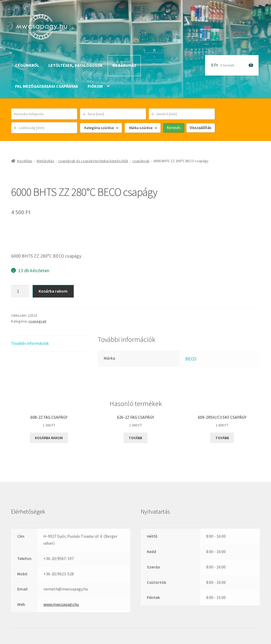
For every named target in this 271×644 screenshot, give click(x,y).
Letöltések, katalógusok (76, 65)
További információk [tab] (30, 343)
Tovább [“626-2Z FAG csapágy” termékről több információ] (135, 438)
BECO (191, 359)
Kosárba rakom (53, 291)
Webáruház (124, 65)
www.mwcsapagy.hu (61, 604)
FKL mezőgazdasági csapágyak (47, 86)
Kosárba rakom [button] (49, 438)
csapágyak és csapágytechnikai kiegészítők (93, 161)
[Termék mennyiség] (20, 291)
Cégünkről (27, 65)
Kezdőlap (25, 161)
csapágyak (141, 161)
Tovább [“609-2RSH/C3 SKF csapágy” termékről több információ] (222, 438)
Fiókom (95, 86)
